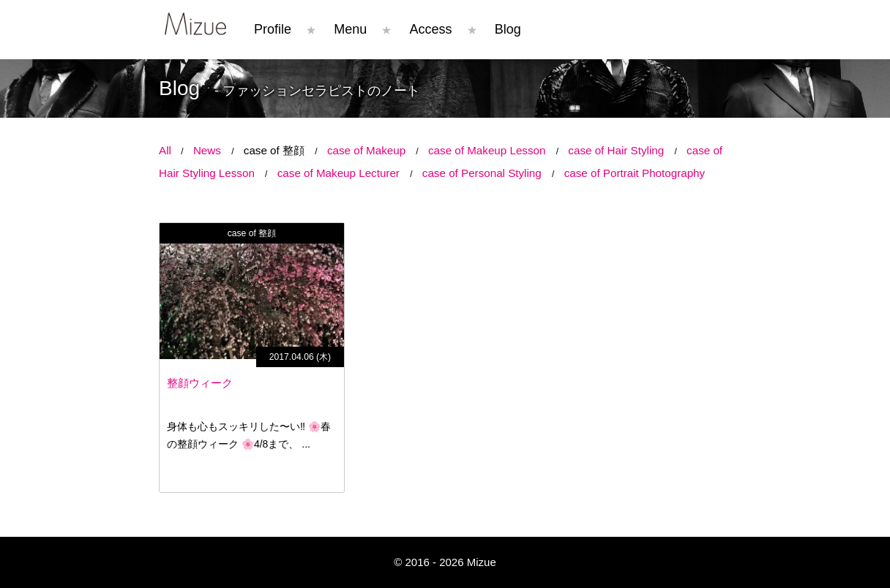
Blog (508, 29)
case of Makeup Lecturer (339, 173)
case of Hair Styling (616, 150)
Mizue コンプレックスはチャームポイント (195, 24)
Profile (273, 29)
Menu (350, 29)
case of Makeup (366, 150)
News (207, 150)
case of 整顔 (274, 150)
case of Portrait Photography (635, 173)
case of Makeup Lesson (487, 150)
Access (431, 29)
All (165, 150)
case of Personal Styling (482, 173)
